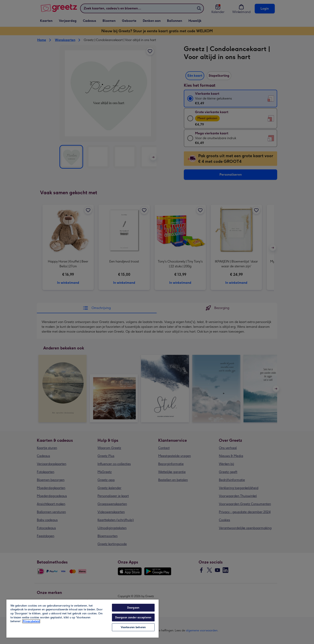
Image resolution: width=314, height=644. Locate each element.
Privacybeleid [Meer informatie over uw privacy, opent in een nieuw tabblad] (31, 621)
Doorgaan (133, 608)
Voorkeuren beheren (133, 627)
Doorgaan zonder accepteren (133, 617)
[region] (83, 618)
